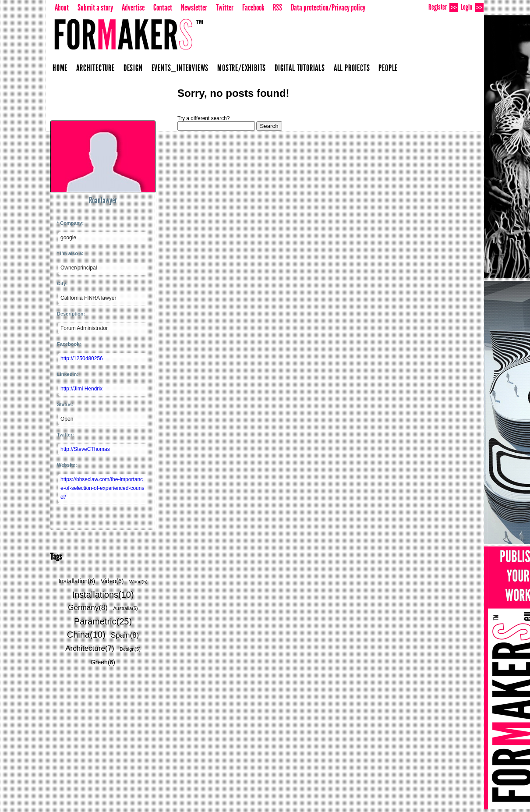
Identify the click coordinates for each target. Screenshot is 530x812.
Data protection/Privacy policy (328, 7)
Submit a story (95, 7)
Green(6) (103, 662)
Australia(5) (125, 608)
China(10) (86, 635)
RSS (277, 7)
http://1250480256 (82, 358)
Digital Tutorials (300, 68)
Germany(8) (88, 608)
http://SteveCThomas (85, 449)
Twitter (225, 7)
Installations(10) (103, 595)
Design (133, 68)
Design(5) (130, 649)
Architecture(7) (90, 648)
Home (60, 68)
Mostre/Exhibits (242, 68)
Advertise (133, 7)
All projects (352, 68)
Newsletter (194, 7)
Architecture (95, 68)
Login (472, 7)
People (388, 68)
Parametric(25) (103, 621)
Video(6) (112, 581)
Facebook (253, 7)
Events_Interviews (180, 68)
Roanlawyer (103, 200)
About (62, 7)
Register (443, 7)
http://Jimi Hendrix (81, 389)
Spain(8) (125, 635)
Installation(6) (77, 581)
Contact (163, 7)
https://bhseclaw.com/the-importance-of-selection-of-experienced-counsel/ (102, 488)
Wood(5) (138, 582)
